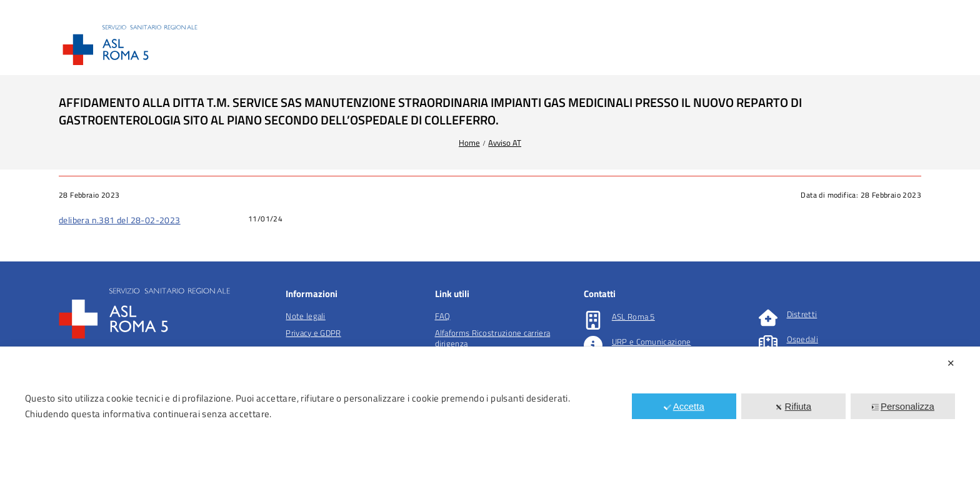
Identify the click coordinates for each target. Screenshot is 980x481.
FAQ (443, 316)
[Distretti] (768, 318)
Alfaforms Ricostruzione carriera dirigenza (493, 338)
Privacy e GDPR (313, 333)
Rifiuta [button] (794, 406)
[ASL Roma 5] (593, 320)
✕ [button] (951, 363)
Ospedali (802, 339)
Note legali (305, 316)
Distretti (802, 314)
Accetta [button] (684, 406)
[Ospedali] (768, 343)
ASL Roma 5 (633, 316)
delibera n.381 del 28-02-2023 (120, 220)
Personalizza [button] (903, 406)
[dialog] (490, 414)
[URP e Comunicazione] (593, 345)
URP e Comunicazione (652, 342)
